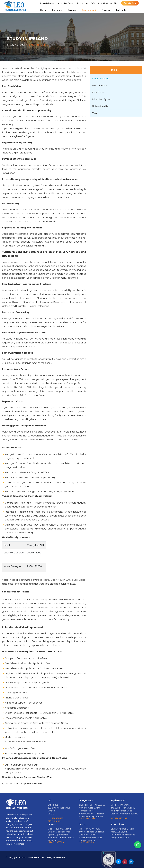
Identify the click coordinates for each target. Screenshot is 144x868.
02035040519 (54, 821)
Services (73, 10)
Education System (102, 99)
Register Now (131, 3)
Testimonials (84, 3)
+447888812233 (55, 818)
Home (44, 10)
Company (58, 10)
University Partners (49, 3)
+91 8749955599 (56, 842)
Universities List (101, 106)
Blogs (118, 3)
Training (105, 10)
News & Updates (106, 3)
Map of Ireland (100, 85)
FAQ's (94, 3)
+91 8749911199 (86, 842)
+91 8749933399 (119, 818)
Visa (94, 113)
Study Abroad (89, 10)
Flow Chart (99, 92)
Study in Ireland (101, 79)
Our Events (120, 10)
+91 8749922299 (87, 818)
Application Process (67, 3)
